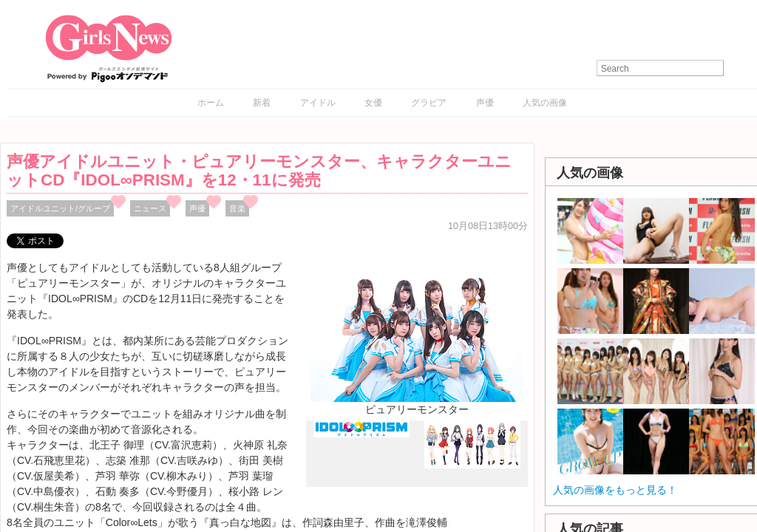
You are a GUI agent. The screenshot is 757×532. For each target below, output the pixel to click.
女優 (373, 103)
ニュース (150, 208)
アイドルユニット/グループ (60, 208)
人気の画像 (545, 103)
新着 (262, 103)
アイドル (318, 103)
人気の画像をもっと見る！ (615, 490)
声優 (485, 103)
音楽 (237, 208)
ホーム (211, 103)
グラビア (429, 103)
